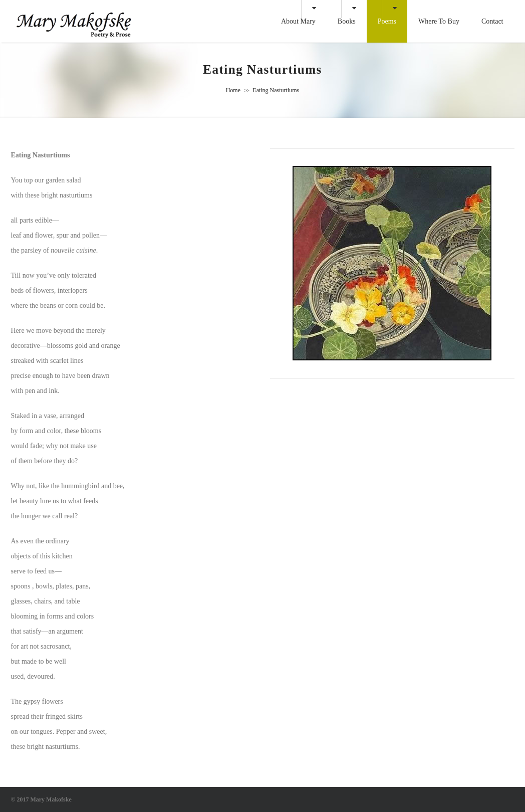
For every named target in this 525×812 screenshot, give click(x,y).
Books (347, 21)
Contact (492, 21)
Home (233, 90)
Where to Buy (439, 21)
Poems (387, 21)
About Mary (298, 21)
